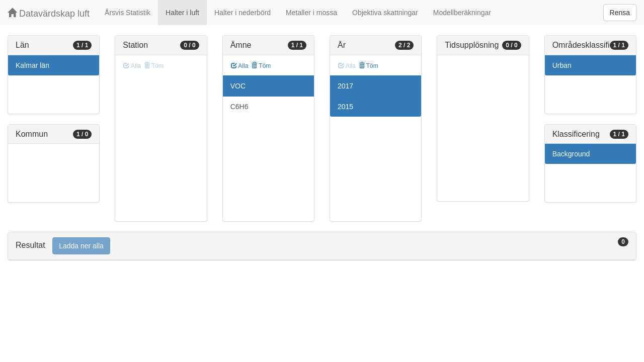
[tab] (322, 246)
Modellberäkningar (462, 13)
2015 (345, 107)
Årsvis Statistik (128, 13)
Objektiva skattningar (385, 13)
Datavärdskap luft (49, 13)
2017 (345, 86)
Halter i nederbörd (243, 13)
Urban (562, 65)
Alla (240, 66)
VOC (238, 86)
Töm (261, 66)
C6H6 (239, 107)
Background (571, 154)
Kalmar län (32, 65)
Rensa (620, 13)
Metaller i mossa (311, 13)
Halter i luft (182, 13)
